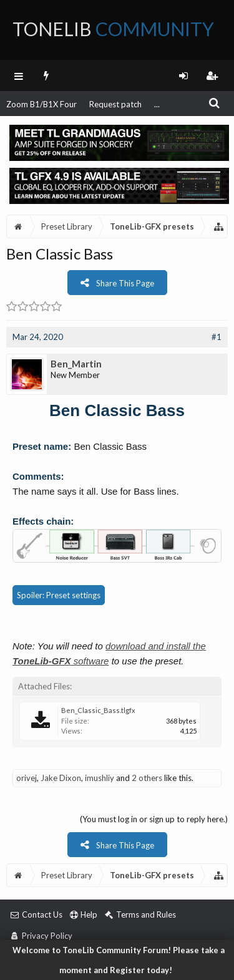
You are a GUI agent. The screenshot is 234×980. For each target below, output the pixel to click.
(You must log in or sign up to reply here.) (154, 819)
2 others (147, 778)
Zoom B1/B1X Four (41, 104)
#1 (217, 337)
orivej (27, 778)
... (157, 104)
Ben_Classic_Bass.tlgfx (98, 710)
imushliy (100, 778)
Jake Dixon (61, 778)
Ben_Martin (76, 364)
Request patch (115, 104)
